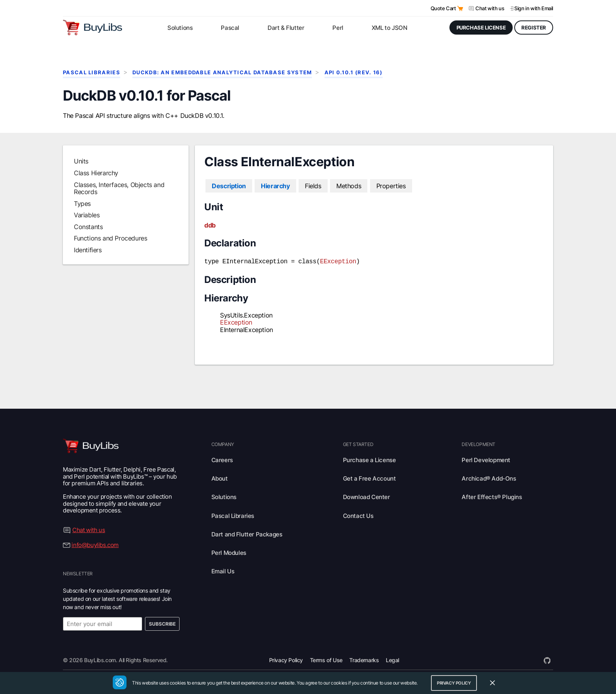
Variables (87, 215)
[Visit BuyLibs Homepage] (93, 28)
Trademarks (364, 659)
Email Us (223, 571)
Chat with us (490, 8)
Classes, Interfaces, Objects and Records (119, 188)
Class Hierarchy (96, 173)
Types (82, 204)
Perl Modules (229, 552)
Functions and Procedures (110, 238)
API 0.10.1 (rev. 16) (354, 73)
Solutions (224, 497)
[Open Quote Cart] (460, 8)
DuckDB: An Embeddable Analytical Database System (222, 73)
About (220, 478)
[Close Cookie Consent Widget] (492, 683)
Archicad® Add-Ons (489, 478)
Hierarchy (275, 186)
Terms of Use (326, 659)
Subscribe (162, 623)
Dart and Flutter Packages (247, 533)
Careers (222, 459)
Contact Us (358, 515)
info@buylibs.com (95, 544)
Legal (392, 659)
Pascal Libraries (92, 73)
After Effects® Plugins (492, 497)
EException (338, 261)
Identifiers (88, 250)
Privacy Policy (286, 659)
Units (81, 162)
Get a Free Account (369, 478)
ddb (210, 225)
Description (229, 186)
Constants (88, 227)
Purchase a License (369, 459)
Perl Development (486, 459)
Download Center (367, 497)
